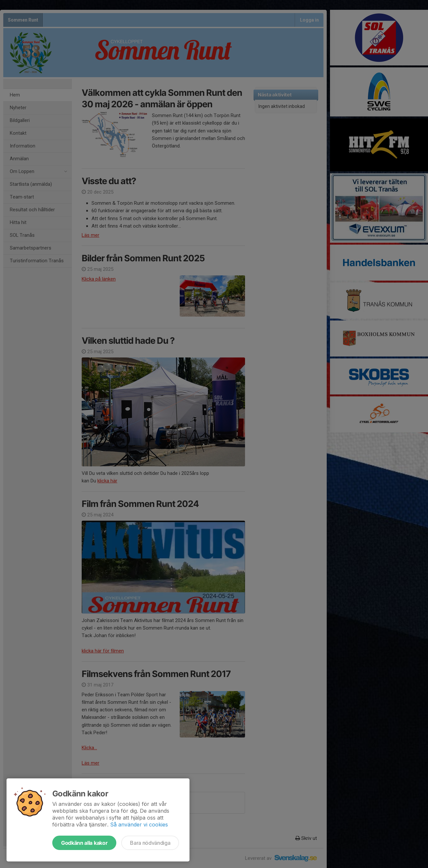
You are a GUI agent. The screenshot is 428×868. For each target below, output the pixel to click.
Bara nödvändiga (150, 843)
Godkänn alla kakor (84, 843)
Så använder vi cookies (139, 825)
